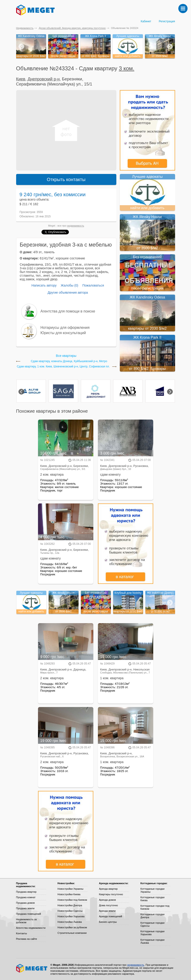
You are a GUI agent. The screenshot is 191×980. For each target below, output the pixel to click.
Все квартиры (66, 356)
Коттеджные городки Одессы (153, 924)
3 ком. (127, 68)
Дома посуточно (109, 905)
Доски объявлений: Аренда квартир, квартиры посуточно (72, 28)
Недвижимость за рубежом (26, 921)
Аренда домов (107, 900)
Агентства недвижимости (31, 928)
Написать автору (44, 285)
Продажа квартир (26, 892)
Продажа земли (25, 908)
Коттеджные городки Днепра (153, 916)
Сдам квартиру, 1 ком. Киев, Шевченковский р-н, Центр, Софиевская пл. (63, 367)
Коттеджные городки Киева (153, 899)
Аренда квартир (108, 889)
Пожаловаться (93, 285)
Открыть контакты (66, 179)
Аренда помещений (111, 916)
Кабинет (146, 21)
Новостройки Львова (70, 922)
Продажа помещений (29, 914)
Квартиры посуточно (111, 894)
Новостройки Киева (69, 894)
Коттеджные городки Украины (153, 890)
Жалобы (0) (69, 285)
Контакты (22, 933)
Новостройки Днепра (70, 905)
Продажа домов (25, 903)
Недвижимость (25, 28)
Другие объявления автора (68, 293)
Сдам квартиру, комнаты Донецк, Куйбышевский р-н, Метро (69, 361)
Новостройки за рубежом (72, 927)
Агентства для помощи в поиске (68, 311)
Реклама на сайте (27, 939)
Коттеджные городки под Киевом (155, 907)
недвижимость (76, 226)
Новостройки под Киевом (72, 900)
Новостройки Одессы (70, 911)
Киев (21, 79)
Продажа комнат (26, 897)
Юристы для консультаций (63, 333)
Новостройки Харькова (71, 916)
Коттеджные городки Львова (153, 941)
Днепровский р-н (44, 79)
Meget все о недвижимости (32, 968)
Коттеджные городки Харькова (153, 933)
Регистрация (167, 21)
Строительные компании (72, 933)
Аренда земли (107, 911)
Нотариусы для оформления (65, 328)
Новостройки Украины (71, 889)
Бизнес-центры (108, 922)
